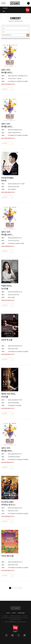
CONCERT (5, 8)
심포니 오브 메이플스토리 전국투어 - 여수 (7, 125)
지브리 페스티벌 (7, 556)
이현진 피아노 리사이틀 (7, 287)
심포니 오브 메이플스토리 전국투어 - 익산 (7, 449)
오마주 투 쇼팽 (7, 340)
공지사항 (14, 613)
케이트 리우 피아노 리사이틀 (8, 395)
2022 (4, 11)
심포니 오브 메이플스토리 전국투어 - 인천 (7, 233)
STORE (4, 3)
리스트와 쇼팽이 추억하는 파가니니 (8, 503)
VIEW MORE (5, 89)
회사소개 (8, 613)
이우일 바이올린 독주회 (7, 179)
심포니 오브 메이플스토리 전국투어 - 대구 (7, 71)
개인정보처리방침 (21, 613)
